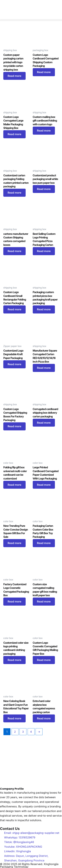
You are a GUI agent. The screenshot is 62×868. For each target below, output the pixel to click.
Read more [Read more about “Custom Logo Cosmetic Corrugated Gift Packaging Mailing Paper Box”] (44, 660)
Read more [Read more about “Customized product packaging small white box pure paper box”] (44, 189)
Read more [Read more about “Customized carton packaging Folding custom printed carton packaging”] (14, 193)
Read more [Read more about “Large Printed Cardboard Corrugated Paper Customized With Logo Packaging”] (44, 485)
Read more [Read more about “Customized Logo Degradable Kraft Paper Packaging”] (14, 364)
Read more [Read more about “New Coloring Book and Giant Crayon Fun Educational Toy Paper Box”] (14, 718)
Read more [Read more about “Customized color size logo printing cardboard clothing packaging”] (14, 660)
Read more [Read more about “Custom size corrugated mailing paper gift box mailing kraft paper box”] (44, 601)
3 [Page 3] (23, 732)
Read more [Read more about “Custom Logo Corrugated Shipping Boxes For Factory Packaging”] (14, 426)
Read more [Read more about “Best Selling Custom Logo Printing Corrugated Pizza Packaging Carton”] (44, 251)
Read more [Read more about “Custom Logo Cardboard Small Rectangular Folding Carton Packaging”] (14, 309)
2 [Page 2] (15, 732)
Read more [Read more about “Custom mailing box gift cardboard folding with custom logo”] (44, 131)
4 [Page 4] (31, 732)
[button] (31, 20)
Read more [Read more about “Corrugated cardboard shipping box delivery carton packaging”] (44, 423)
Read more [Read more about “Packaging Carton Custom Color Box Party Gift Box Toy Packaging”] (44, 543)
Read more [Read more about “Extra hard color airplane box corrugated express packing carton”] (44, 718)
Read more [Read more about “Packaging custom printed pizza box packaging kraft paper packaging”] (44, 309)
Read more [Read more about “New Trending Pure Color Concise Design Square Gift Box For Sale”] (14, 543)
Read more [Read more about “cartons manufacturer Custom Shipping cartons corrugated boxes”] (14, 251)
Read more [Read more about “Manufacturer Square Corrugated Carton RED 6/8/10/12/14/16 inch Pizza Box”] (44, 368)
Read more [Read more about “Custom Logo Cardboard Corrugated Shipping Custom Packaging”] (44, 72)
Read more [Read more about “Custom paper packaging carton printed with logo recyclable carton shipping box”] (14, 76)
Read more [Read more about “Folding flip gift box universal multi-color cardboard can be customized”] (14, 485)
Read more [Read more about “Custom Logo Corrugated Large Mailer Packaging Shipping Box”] (14, 134)
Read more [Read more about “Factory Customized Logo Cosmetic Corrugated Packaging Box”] (14, 601)
